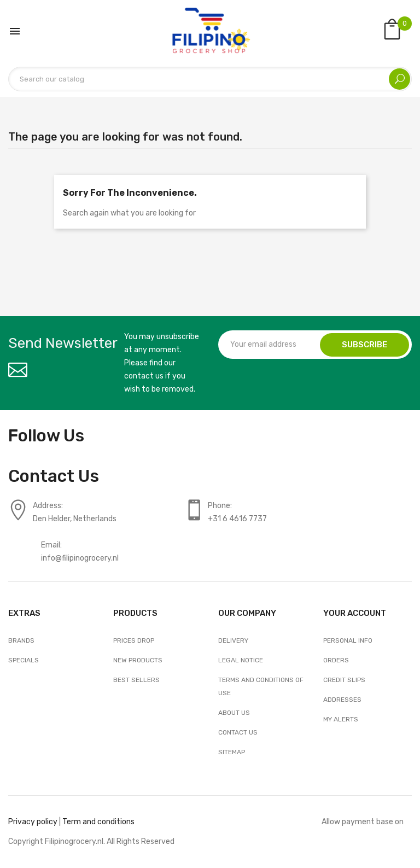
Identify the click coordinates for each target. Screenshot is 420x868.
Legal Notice (241, 660)
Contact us (238, 732)
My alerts (341, 719)
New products (138, 660)
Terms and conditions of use (261, 686)
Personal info (348, 640)
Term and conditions (98, 822)
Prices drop (134, 640)
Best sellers (136, 680)
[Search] (210, 79)
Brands (21, 640)
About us (234, 713)
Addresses (342, 700)
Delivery (233, 640)
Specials (24, 660)
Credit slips (344, 680)
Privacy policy (33, 822)
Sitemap (232, 752)
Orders (336, 660)
